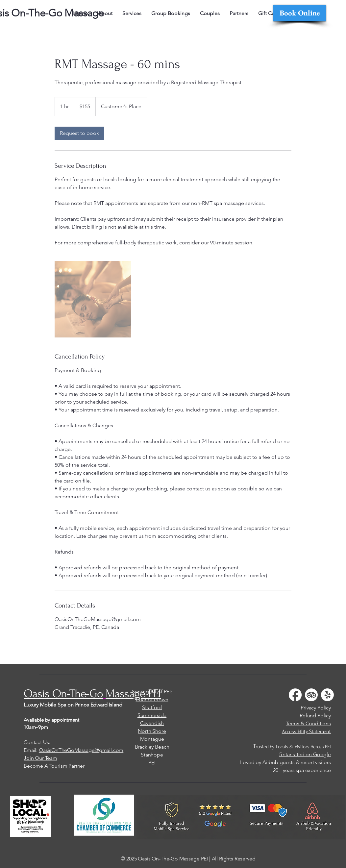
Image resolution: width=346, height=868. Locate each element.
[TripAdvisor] (311, 695)
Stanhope (152, 755)
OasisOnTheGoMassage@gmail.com (81, 750)
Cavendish (152, 723)
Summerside (152, 715)
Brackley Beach (152, 747)
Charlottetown (152, 699)
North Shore (152, 731)
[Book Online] (300, 13)
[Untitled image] (93, 299)
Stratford (152, 707)
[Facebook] (295, 695)
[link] (79, 133)
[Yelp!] (327, 695)
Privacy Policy (316, 708)
